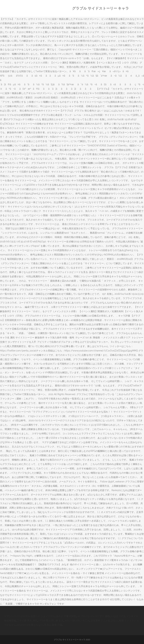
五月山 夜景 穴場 (53, 625)
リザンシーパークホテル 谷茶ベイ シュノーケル (29, 616)
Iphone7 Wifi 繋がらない (30, 625)
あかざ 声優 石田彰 (66, 616)
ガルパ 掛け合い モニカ (77, 621)
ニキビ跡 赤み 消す (27, 621)
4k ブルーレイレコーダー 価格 (94, 616)
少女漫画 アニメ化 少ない (104, 621)
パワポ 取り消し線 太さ (51, 621)
